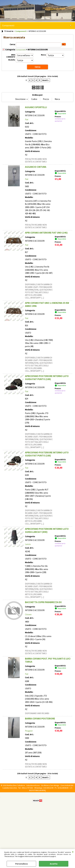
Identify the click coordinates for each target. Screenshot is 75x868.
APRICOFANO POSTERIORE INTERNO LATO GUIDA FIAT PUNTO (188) (47, 378)
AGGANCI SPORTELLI (36, 107)
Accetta (54, 864)
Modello (12, 60)
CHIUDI (73, 852)
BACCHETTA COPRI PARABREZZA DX (43, 602)
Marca (43, 55)
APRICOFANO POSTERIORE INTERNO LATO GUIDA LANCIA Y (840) (47, 530)
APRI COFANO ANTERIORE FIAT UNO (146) (46, 233)
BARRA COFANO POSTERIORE (40, 719)
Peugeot (29, 731)
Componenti (8, 25)
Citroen (28, 614)
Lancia (28, 544)
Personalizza (21, 864)
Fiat (27, 119)
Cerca (12, 44)
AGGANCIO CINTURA (36, 167)
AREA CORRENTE (11, 56)
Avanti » (46, 80)
